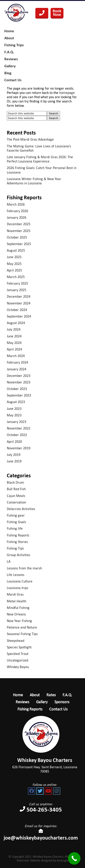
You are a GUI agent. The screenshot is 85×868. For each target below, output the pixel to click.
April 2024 (14, 349)
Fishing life (15, 528)
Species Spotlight (19, 647)
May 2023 (14, 415)
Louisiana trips (17, 588)
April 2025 (14, 270)
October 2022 (17, 435)
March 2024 (16, 356)
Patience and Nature (22, 627)
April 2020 (14, 442)
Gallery (42, 702)
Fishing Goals (16, 522)
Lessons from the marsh (24, 568)
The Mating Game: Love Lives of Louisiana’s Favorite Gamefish (39, 148)
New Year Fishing (19, 621)
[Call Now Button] (74, 858)
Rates (51, 695)
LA (9, 561)
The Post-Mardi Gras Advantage (30, 139)
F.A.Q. (67, 695)
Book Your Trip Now (57, 13)
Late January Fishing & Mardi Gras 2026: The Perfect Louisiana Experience (40, 159)
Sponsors (62, 702)
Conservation (16, 502)
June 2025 (14, 257)
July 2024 (14, 329)
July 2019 (14, 455)
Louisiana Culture (20, 581)
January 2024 (17, 369)
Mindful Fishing (18, 608)
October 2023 (17, 389)
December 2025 (19, 224)
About (35, 695)
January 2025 (17, 290)
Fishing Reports (18, 535)
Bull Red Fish (16, 489)
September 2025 (19, 244)
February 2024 (17, 362)
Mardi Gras (15, 594)
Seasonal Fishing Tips (22, 634)
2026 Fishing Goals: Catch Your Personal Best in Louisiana (42, 170)
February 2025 (17, 283)
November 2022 (19, 428)
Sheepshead (16, 641)
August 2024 (16, 323)
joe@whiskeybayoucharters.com (41, 835)
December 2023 (19, 376)
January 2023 (17, 422)
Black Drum (15, 482)
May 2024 (14, 343)
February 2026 (17, 211)
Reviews (22, 702)
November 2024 (19, 303)
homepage (67, 93)
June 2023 (14, 409)
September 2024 (19, 316)
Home (18, 695)
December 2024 (19, 296)
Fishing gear (16, 515)
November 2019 (19, 448)
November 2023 (19, 382)
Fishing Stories (17, 542)
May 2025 (14, 264)
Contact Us (58, 709)
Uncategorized (17, 660)
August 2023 (16, 402)
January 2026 (17, 217)
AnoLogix (62, 860)
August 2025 (16, 250)
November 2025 (19, 231)
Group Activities (18, 555)
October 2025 (17, 237)
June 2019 (14, 461)
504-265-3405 (42, 13)
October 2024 (17, 310)
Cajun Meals (16, 496)
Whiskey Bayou (18, 667)
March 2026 (16, 204)
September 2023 (19, 395)
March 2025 (16, 277)
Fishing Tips (15, 548)
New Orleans (16, 614)
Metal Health (17, 601)
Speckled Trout (18, 654)
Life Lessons (16, 575)
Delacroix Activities (21, 509)
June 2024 (14, 336)
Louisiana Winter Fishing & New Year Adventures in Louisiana (34, 181)
